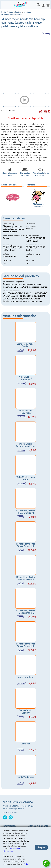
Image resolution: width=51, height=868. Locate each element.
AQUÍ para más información (12, 850)
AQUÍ (27, 864)
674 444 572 (12, 813)
